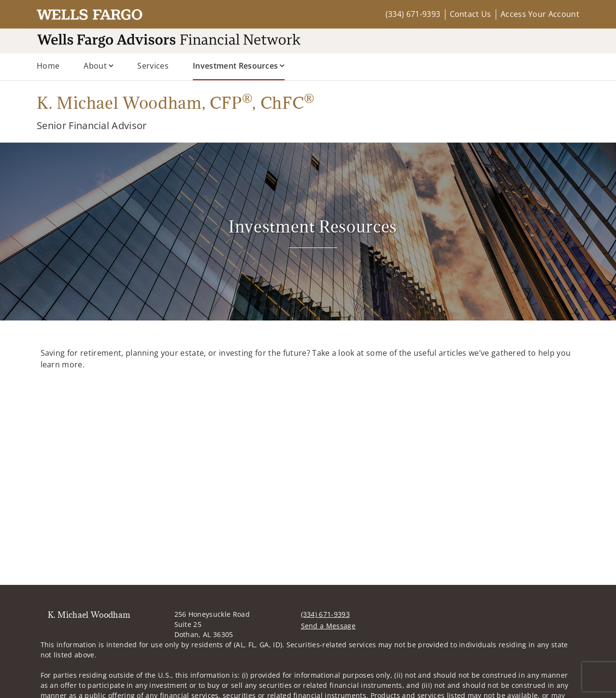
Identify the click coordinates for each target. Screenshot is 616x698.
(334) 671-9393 (413, 14)
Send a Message (328, 626)
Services (153, 66)
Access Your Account (540, 14)
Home (48, 66)
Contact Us (471, 14)
